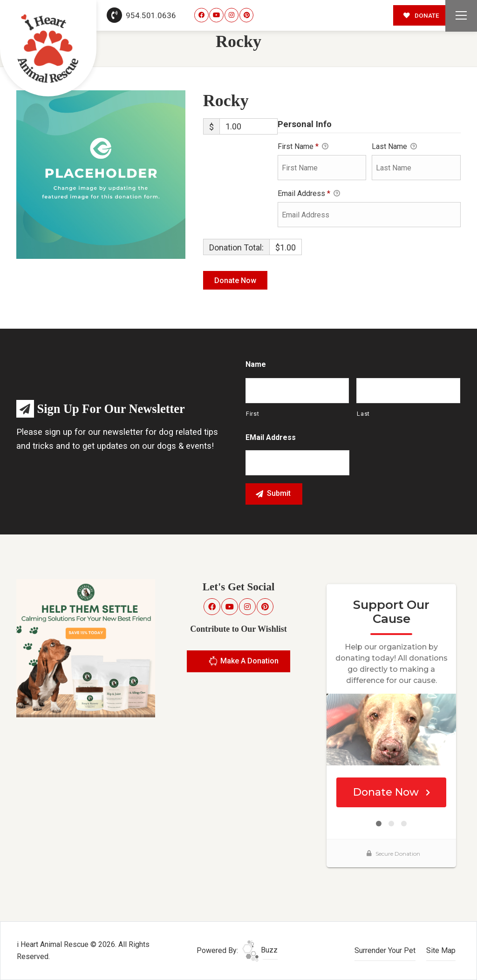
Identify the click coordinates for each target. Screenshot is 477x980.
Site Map (441, 950)
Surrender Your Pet (385, 950)
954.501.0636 (142, 15)
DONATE (421, 15)
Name (256, 364)
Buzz (260, 950)
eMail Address (271, 437)
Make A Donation (243, 662)
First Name (303, 147)
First (252, 414)
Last (363, 414)
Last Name (394, 147)
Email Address (309, 194)
